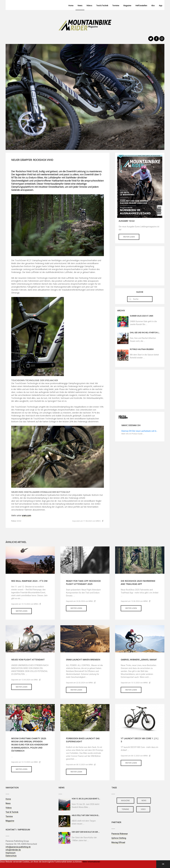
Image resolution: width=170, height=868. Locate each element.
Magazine (127, 6)
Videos (89, 6)
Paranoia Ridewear (120, 834)
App (161, 6)
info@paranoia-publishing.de (18, 847)
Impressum (11, 853)
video (143, 809)
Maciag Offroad (118, 842)
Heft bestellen (141, 6)
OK (163, 864)
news (144, 801)
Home (71, 6)
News (80, 6)
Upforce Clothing (119, 838)
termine (125, 809)
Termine (116, 6)
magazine (125, 801)
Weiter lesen (129, 237)
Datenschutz (11, 856)
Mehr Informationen (91, 862)
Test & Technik (102, 6)
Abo (153, 6)
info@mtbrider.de (13, 850)
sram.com (26, 515)
